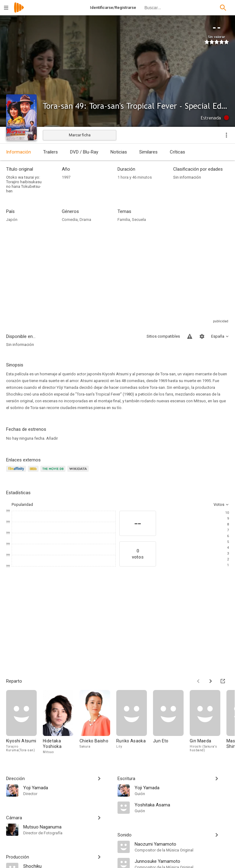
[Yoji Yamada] (67, 787)
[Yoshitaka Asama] (182, 805)
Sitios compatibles (163, 336)
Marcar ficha (80, 135)
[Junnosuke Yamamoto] (182, 861)
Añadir (52, 438)
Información (19, 152)
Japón (12, 220)
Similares (148, 152)
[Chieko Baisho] (98, 722)
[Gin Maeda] (208, 722)
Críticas (177, 152)
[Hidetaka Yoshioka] (61, 722)
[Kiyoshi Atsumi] (24, 722)
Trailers (50, 152)
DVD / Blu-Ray (84, 152)
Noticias (119, 152)
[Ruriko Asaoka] (135, 722)
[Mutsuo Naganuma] (67, 827)
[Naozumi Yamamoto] (182, 844)
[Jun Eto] (171, 722)
